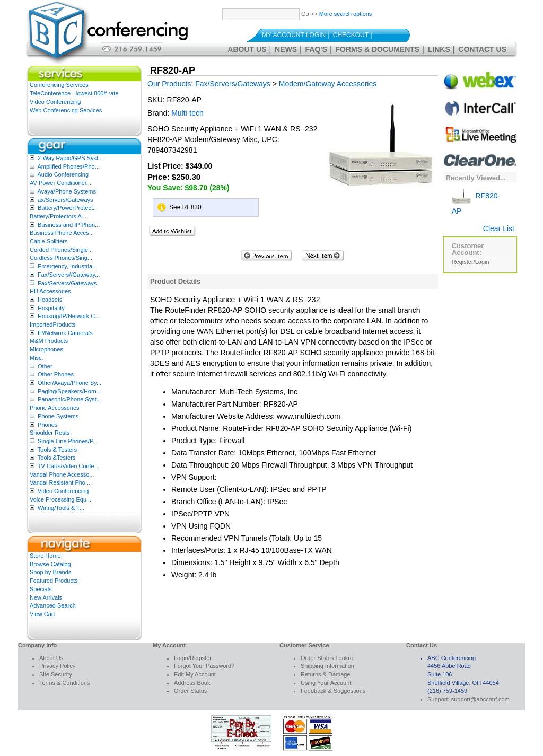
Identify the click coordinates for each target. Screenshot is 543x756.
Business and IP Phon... (69, 225)
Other (45, 366)
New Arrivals (46, 597)
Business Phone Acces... (62, 233)
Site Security (56, 674)
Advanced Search (53, 605)
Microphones (46, 349)
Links (439, 49)
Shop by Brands (50, 572)
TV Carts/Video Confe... (68, 466)
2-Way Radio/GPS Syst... (70, 158)
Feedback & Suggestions (333, 691)
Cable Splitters (49, 241)
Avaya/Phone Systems (66, 191)
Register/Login (471, 262)
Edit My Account (195, 674)
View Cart (42, 614)
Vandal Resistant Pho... (60, 482)
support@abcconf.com (480, 699)
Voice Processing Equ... (60, 499)
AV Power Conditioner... (60, 183)
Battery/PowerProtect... (68, 208)
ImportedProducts (53, 324)
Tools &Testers (57, 458)
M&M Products (49, 341)
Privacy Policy (57, 666)
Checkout (351, 35)
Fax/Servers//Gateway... (69, 275)
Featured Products (54, 581)
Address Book (192, 683)
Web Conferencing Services (66, 110)
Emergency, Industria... (67, 266)
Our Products (169, 84)
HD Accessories (50, 291)
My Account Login (294, 35)
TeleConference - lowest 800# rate (74, 93)
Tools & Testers (57, 450)
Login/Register (193, 658)
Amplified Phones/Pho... (68, 166)
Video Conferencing (55, 102)
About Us (247, 49)
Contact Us (482, 49)
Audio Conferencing (63, 174)
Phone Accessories (55, 408)
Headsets (50, 300)
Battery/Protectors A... (58, 216)
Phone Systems (58, 416)
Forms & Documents (378, 49)
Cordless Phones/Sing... (61, 258)
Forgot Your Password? (204, 666)
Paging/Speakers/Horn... (69, 391)
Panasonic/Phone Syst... (69, 399)
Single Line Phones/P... (68, 441)
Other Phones (56, 374)
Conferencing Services (59, 85)
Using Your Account (326, 683)
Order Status (190, 691)
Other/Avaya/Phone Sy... (69, 383)
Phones (47, 425)
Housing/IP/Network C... (69, 316)
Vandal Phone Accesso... (62, 474)
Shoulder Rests (50, 433)
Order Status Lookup (328, 658)
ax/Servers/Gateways (65, 200)
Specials (41, 589)
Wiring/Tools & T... (61, 508)
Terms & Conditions (64, 683)
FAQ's (316, 49)
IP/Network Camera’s (65, 333)
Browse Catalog (50, 564)
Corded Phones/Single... (61, 250)
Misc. (37, 358)
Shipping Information (327, 666)
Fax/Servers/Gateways (67, 283)
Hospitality (51, 308)
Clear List (499, 228)
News (286, 49)
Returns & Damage (326, 674)
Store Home (45, 556)
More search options (346, 14)
